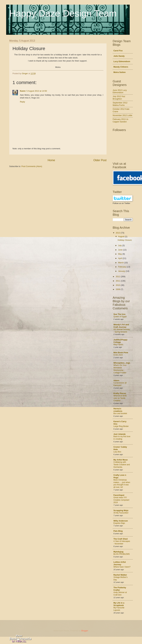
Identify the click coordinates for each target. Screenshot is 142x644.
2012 (118, 276)
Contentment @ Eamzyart (120, 384)
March (121, 263)
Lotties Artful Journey (120, 563)
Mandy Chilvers (121, 67)
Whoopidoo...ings (122, 363)
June (121, 250)
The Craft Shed (121, 539)
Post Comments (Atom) (32, 166)
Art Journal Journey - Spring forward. (122, 331)
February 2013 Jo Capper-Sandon (120, 120)
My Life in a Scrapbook (119, 604)
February (122, 267)
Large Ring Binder (121, 426)
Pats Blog (118, 531)
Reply (22, 102)
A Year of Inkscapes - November (122, 542)
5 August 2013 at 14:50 (37, 91)
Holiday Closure (125, 240)
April (120, 258)
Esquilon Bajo (119, 523)
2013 (118, 233)
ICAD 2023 (118, 355)
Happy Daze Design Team (63, 13)
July (120, 245)
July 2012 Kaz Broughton (119, 97)
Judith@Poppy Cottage (120, 341)
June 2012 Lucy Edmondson (120, 91)
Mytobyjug (118, 552)
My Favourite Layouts (119, 609)
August (121, 236)
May (120, 254)
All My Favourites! (121, 513)
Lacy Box (117, 452)
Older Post (100, 160)
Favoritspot (119, 495)
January (122, 271)
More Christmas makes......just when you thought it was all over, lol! (122, 484)
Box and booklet (120, 413)
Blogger (85, 631)
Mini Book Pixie (121, 353)
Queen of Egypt (120, 317)
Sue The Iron (119, 314)
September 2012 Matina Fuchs (120, 104)
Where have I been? (122, 567)
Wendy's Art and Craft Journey (121, 326)
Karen (23, 91)
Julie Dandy (119, 56)
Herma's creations (118, 410)
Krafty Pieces (120, 393)
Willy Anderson (121, 521)
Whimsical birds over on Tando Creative (120, 398)
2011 (118, 281)
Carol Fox (118, 51)
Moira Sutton (120, 72)
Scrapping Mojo (121, 510)
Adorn (116, 380)
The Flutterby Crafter (120, 589)
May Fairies (118, 345)
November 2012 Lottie (122, 115)
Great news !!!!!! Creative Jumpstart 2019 (121, 500)
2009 (118, 289)
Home (51, 160)
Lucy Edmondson (122, 61)
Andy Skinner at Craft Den (120, 594)
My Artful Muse (121, 460)
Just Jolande (120, 434)
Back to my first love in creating (122, 438)
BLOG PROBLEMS (122, 554)
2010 (118, 285)
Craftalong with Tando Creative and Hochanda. (122, 465)
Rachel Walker (120, 575)
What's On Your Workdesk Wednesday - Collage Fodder (120, 369)
